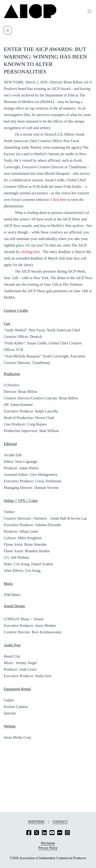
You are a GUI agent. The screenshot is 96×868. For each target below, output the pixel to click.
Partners (36, 822)
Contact (60, 822)
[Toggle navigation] (8, 30)
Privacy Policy (48, 848)
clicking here (30, 252)
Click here (58, 200)
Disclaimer (48, 843)
